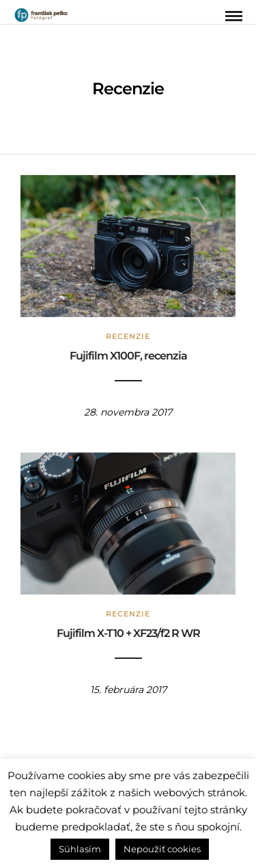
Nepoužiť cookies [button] (162, 849)
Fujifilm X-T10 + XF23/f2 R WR (128, 633)
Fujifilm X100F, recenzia (128, 356)
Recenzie (128, 336)
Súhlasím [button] (80, 849)
